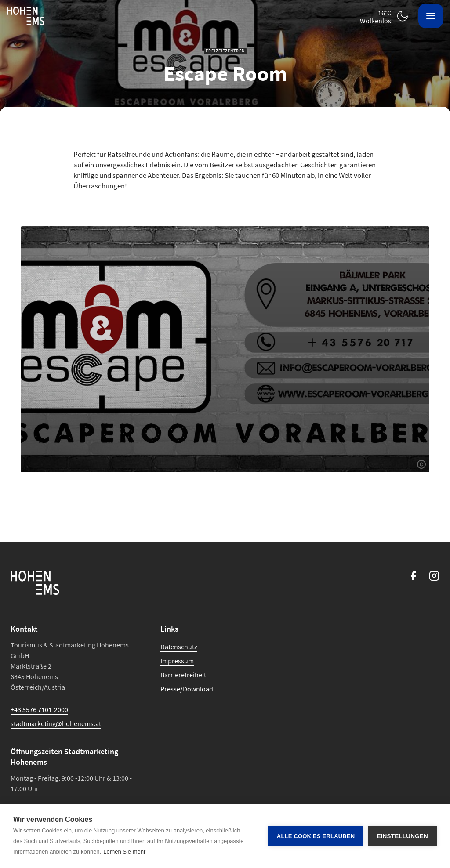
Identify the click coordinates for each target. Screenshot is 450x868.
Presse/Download (187, 689)
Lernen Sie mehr (124, 852)
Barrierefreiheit (183, 675)
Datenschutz (179, 647)
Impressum (177, 661)
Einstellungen (402, 836)
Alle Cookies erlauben (316, 836)
